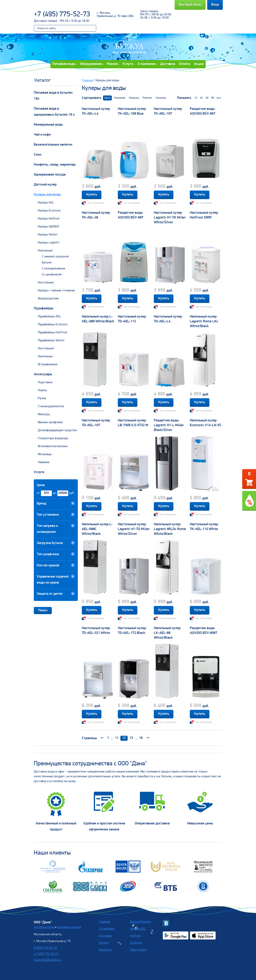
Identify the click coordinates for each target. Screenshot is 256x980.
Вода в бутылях (140, 922)
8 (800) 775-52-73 (45, 948)
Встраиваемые (48, 364)
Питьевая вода (64, 64)
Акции (199, 64)
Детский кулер (45, 185)
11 (117, 738)
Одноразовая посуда (50, 175)
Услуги (128, 64)
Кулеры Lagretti (49, 243)
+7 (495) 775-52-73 (62, 15)
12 (196, 98)
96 (213, 98)
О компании (146, 64)
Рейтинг (147, 98)
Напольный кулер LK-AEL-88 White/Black (167, 633)
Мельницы (45, 454)
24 (201, 98)
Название (120, 98)
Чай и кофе (42, 135)
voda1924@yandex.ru (48, 960)
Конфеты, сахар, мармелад (55, 165)
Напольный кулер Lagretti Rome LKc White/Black (204, 321)
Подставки (45, 382)
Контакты (105, 950)
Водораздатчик (48, 299)
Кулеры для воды (47, 195)
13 (131, 738)
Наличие (161, 98)
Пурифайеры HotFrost (53, 333)
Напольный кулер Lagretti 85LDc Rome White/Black (170, 529)
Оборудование (91, 64)
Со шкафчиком (52, 275)
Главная (87, 80)
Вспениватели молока (53, 446)
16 (141, 738)
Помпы (42, 390)
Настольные (46, 283)
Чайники (43, 462)
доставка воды (44, 927)
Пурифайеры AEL (49, 317)
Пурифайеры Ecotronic (53, 325)
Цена (107, 98)
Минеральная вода (48, 125)
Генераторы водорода (53, 438)
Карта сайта (138, 950)
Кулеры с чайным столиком (56, 291)
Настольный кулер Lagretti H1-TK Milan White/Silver (170, 218)
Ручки (42, 398)
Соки (37, 155)
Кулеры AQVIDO (48, 227)
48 (207, 98)
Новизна (134, 98)
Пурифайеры (44, 308)
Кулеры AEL (46, 203)
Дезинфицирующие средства (57, 430)
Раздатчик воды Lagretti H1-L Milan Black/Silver (169, 425)
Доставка (168, 64)
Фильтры (44, 414)
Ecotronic (136, 943)
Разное (112, 64)
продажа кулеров (69, 927)
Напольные (45, 251)
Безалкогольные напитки (53, 145)
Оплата (184, 64)
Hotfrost (136, 936)
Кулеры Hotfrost (49, 219)
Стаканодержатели (51, 406)
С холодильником (53, 269)
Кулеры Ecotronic (49, 211)
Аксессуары (43, 374)
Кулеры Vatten (48, 235)
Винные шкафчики (50, 422)
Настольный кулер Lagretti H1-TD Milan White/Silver (134, 529)
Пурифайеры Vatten (51, 341)
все (219, 98)
